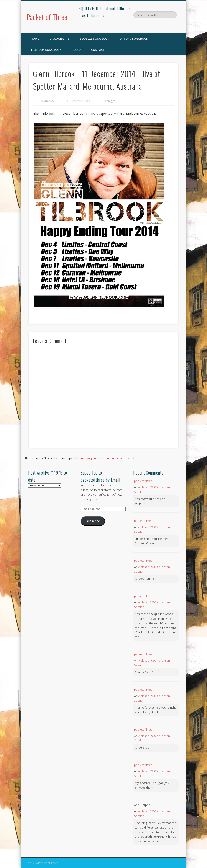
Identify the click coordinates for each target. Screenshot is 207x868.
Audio (76, 50)
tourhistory (48, 101)
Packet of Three (47, 17)
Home (35, 39)
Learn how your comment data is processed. (106, 458)
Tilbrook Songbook (46, 50)
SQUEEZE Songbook (94, 39)
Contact (98, 50)
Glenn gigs (109, 101)
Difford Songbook (134, 39)
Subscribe (93, 521)
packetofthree (143, 481)
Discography (59, 39)
